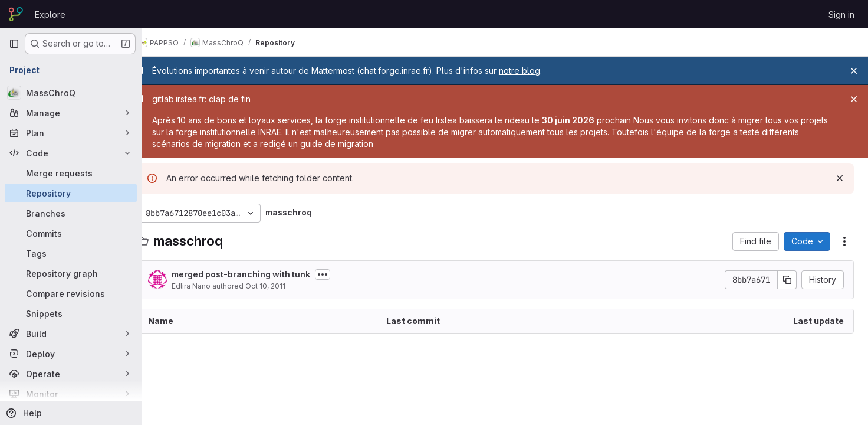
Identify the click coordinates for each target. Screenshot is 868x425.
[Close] (854, 71)
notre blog (537, 71)
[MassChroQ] (71, 93)
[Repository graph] (71, 273)
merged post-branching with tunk (259, 274)
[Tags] (71, 253)
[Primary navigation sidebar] (14, 44)
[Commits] (71, 233)
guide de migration (394, 144)
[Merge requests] (71, 173)
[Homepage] (16, 14)
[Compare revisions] (71, 293)
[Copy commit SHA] (787, 280)
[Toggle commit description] (340, 274)
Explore (50, 14)
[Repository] (71, 193)
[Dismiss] (840, 178)
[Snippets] (71, 313)
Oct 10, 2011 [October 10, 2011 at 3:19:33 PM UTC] (283, 286)
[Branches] (71, 213)
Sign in (841, 14)
